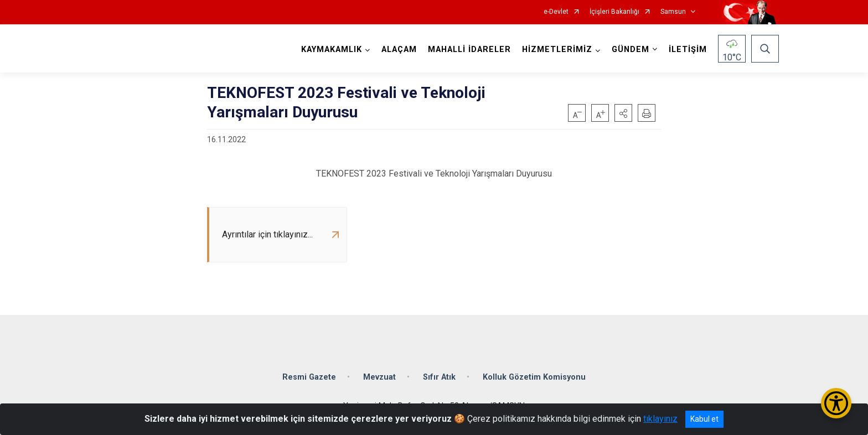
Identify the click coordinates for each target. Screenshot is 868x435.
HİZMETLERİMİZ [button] (557, 50)
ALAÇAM (399, 50)
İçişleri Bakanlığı (614, 12)
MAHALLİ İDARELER (469, 50)
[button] (623, 113)
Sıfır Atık (439, 377)
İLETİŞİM (688, 50)
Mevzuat (379, 377)
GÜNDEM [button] (631, 50)
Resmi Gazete (309, 377)
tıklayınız (660, 419)
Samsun (673, 12)
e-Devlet (556, 12)
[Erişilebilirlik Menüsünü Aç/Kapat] (836, 403)
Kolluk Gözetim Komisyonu (534, 377)
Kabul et (704, 419)
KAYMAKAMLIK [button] (332, 50)
